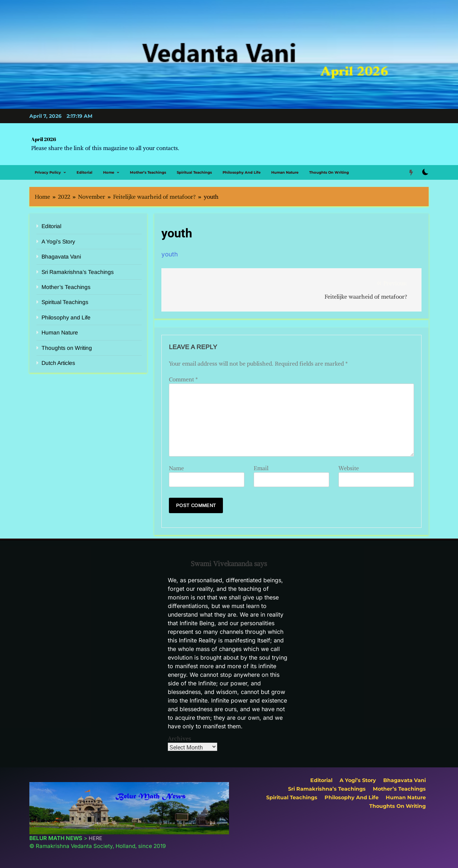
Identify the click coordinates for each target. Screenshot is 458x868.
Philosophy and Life (242, 172)
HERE (96, 838)
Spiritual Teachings (194, 172)
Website (349, 468)
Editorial (84, 172)
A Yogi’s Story (58, 242)
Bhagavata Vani (61, 257)
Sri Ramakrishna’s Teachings (78, 272)
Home (109, 172)
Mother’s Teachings (148, 172)
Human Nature (285, 172)
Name (176, 468)
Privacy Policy (48, 172)
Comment (183, 379)
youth (170, 254)
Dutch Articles (58, 363)
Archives (179, 738)
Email (261, 468)
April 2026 (44, 139)
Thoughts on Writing (329, 172)
